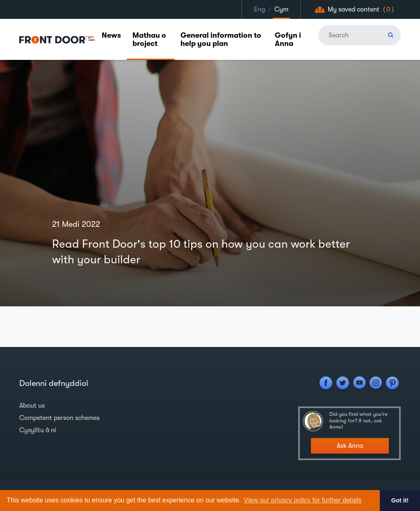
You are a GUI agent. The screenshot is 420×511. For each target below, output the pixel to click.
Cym (281, 9)
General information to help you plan (221, 39)
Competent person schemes (59, 418)
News (111, 35)
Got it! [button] (400, 500)
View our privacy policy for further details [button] (303, 500)
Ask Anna (350, 446)
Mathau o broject (149, 39)
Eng (259, 9)
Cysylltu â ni (38, 430)
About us (32, 406)
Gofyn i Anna (288, 39)
